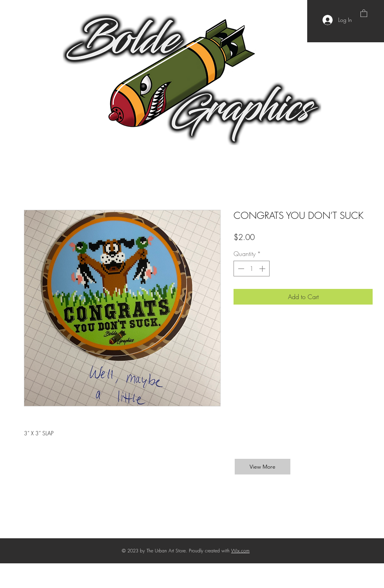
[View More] (263, 467)
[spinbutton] (252, 269)
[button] (364, 13)
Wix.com (240, 551)
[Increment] (263, 269)
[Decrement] (240, 269)
